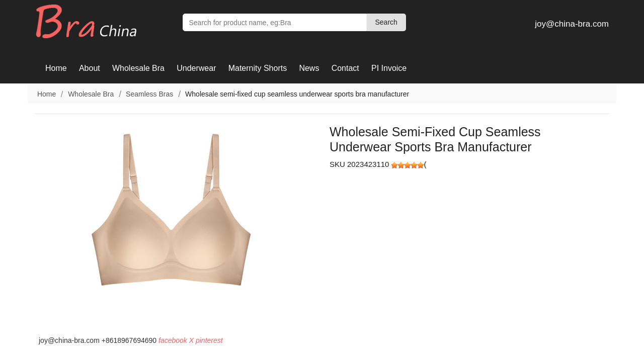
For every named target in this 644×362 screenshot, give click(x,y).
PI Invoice (389, 68)
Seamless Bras (149, 94)
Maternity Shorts (258, 68)
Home (56, 68)
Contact (345, 68)
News (309, 68)
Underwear (196, 68)
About (90, 68)
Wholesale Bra (138, 68)
